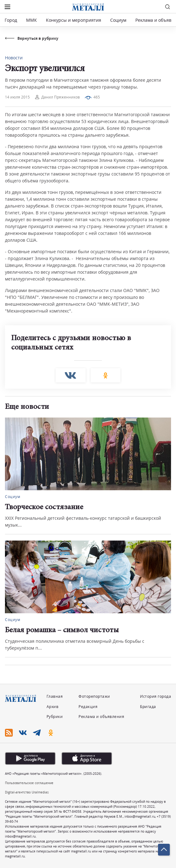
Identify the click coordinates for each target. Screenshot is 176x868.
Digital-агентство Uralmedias (27, 792)
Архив (53, 707)
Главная (55, 696)
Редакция (88, 707)
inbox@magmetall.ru (140, 816)
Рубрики (55, 717)
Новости (14, 58)
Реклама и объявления (101, 717)
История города (156, 696)
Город (11, 20)
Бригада (148, 707)
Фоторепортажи (94, 696)
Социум (118, 20)
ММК (32, 20)
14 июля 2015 (17, 97)
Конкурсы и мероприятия (74, 20)
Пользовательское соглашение (29, 783)
